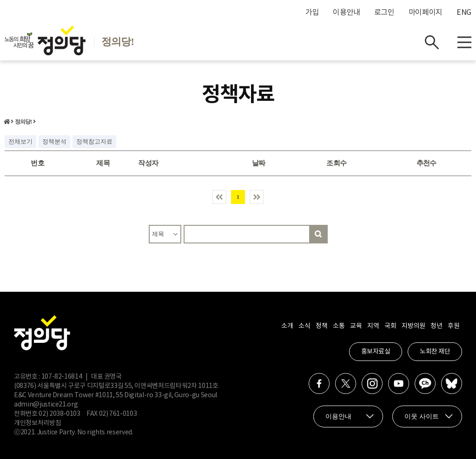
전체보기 (20, 141)
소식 (304, 326)
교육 (356, 326)
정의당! (23, 122)
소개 (287, 326)
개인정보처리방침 (37, 423)
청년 (436, 326)
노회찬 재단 (435, 352)
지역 (373, 326)
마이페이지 (426, 13)
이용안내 (347, 13)
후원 (453, 326)
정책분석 (54, 141)
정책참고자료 (94, 141)
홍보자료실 (376, 352)
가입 (312, 13)
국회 (390, 326)
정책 (321, 326)
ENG (464, 13)
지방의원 (413, 326)
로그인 (384, 13)
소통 (339, 326)
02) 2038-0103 (59, 414)
